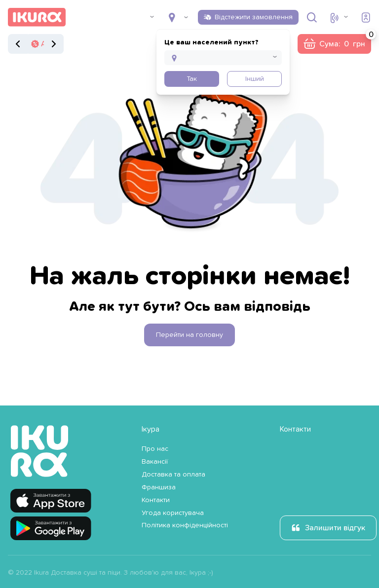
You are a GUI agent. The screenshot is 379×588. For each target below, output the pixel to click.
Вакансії (155, 462)
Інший (255, 79)
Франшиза (159, 487)
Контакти (156, 500)
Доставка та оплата (173, 475)
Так (192, 79)
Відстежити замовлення (254, 17)
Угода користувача (173, 513)
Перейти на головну (189, 335)
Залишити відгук (335, 528)
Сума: (345, 41)
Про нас (155, 449)
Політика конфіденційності (185, 525)
